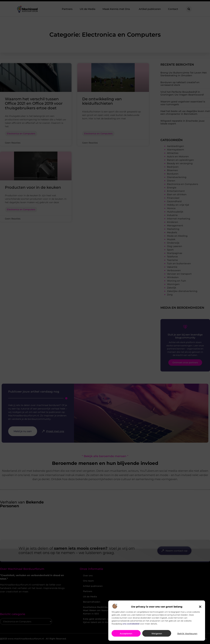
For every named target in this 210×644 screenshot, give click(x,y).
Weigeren (157, 636)
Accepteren (126, 636)
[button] (200, 609)
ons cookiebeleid (131, 626)
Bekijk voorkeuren (187, 636)
